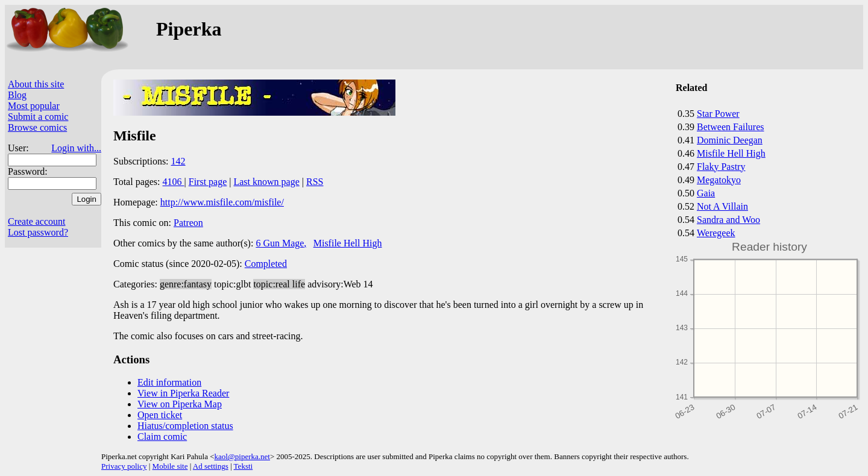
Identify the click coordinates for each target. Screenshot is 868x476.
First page (208, 182)
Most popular (34, 106)
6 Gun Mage (280, 243)
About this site (36, 84)
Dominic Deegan (730, 140)
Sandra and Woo (728, 220)
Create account (37, 221)
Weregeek (716, 233)
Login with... (76, 148)
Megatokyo (719, 180)
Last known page (266, 182)
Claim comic (162, 437)
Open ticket (160, 415)
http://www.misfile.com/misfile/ (222, 202)
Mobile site (170, 466)
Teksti (244, 466)
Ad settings (211, 466)
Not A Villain (722, 206)
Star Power (718, 114)
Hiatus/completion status (185, 426)
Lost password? (38, 232)
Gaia (706, 193)
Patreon (188, 223)
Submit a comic (38, 117)
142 (178, 161)
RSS (315, 182)
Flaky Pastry (721, 167)
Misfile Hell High (731, 153)
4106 (174, 182)
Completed (266, 264)
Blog (17, 95)
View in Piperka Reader (183, 393)
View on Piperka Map (180, 404)
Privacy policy (124, 466)
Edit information (169, 382)
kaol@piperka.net (242, 456)
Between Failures (731, 127)
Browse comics (37, 127)
